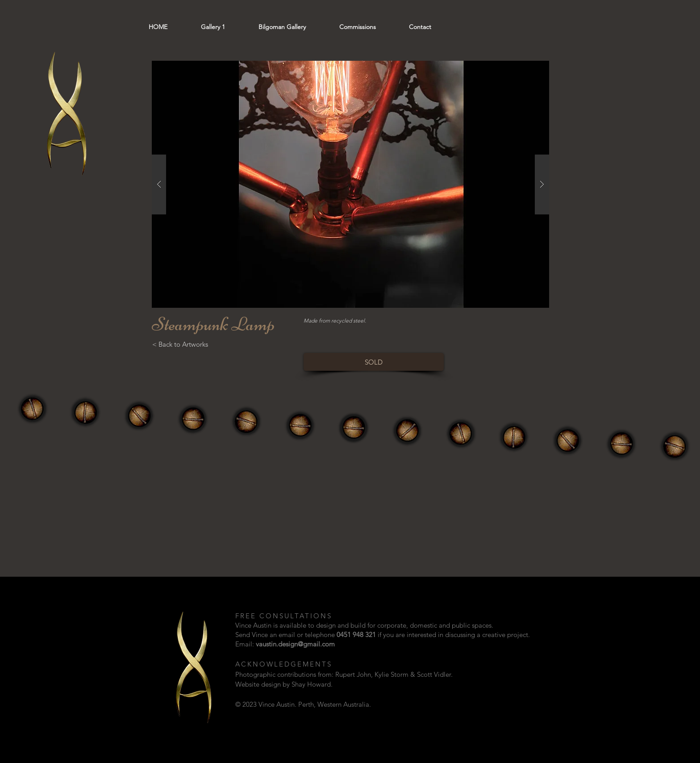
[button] (350, 184)
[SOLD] (374, 362)
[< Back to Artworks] (180, 344)
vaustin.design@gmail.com (295, 644)
